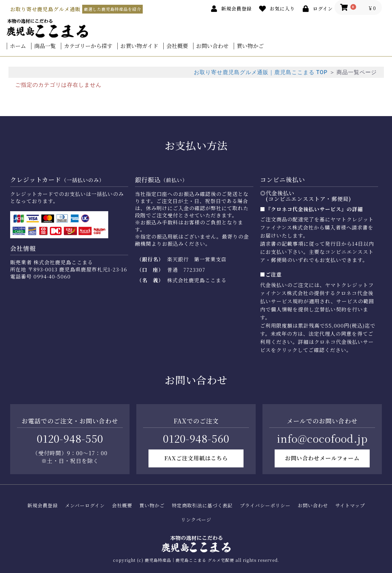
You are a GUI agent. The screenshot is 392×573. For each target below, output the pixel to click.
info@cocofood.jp (322, 438)
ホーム (18, 46)
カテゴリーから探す (88, 46)
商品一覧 (45, 46)
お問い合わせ (212, 46)
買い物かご (250, 46)
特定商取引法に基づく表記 (202, 505)
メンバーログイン (85, 505)
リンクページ (196, 520)
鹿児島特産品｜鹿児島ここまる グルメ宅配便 (189, 560)
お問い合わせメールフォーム (322, 458)
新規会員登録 (43, 505)
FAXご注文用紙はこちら (196, 458)
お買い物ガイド (139, 46)
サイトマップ (350, 505)
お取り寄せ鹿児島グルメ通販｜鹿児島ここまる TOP (261, 72)
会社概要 (177, 46)
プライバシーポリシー (265, 505)
